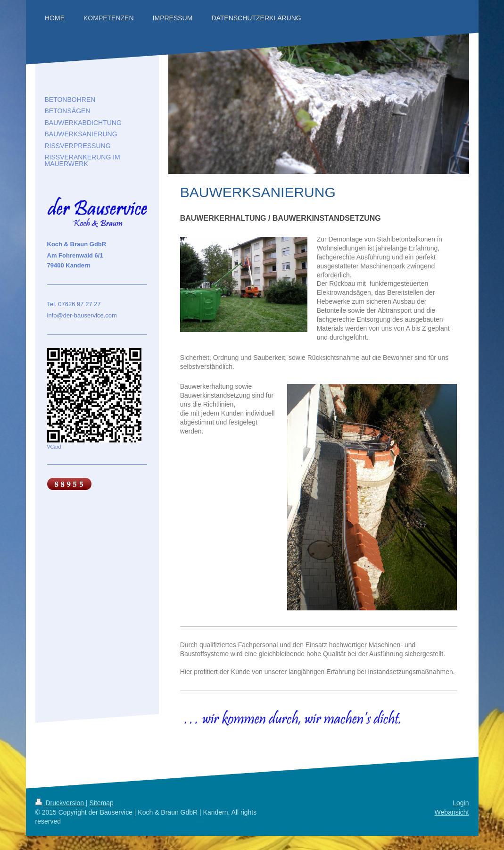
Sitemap (102, 803)
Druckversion (61, 803)
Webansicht (452, 812)
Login (461, 803)
